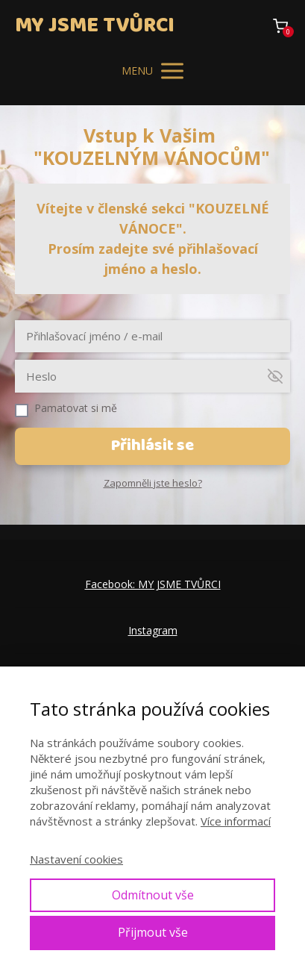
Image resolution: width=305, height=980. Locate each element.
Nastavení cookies (76, 859)
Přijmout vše (153, 932)
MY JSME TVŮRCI (95, 26)
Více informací (236, 821)
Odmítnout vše (153, 895)
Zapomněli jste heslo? (153, 483)
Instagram (153, 630)
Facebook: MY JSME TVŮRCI (153, 584)
